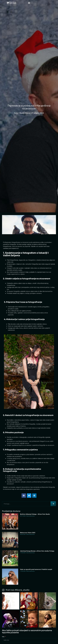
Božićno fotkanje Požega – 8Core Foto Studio (35, 514)
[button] (29, 3)
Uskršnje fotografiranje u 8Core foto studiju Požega (37, 551)
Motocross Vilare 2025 (28, 533)
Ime (3, 637)
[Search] (53, 504)
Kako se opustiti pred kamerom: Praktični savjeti (36, 569)
